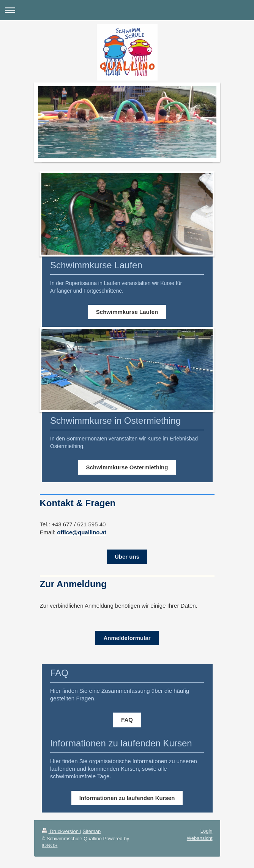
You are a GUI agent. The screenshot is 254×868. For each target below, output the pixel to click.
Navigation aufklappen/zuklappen (127, 10)
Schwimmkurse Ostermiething (127, 467)
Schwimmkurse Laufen (127, 312)
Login (207, 831)
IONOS (50, 845)
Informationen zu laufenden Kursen (127, 798)
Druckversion (61, 831)
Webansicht (200, 838)
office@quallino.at (82, 532)
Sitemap (92, 831)
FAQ (127, 720)
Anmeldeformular (127, 638)
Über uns (127, 557)
